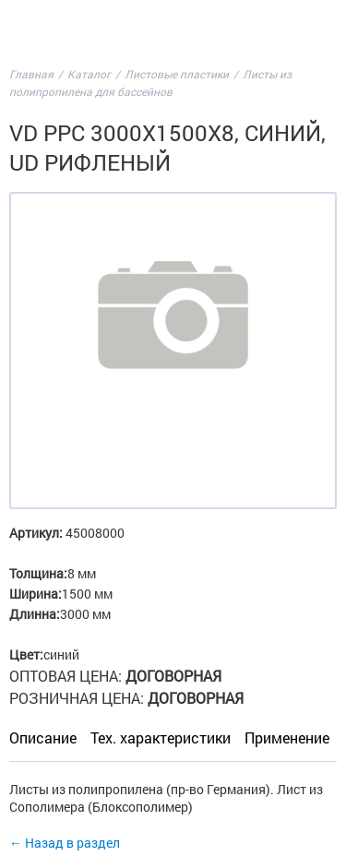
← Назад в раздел (65, 843)
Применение (287, 737)
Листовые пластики (177, 74)
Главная (31, 74)
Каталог (89, 74)
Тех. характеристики (161, 737)
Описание (43, 737)
